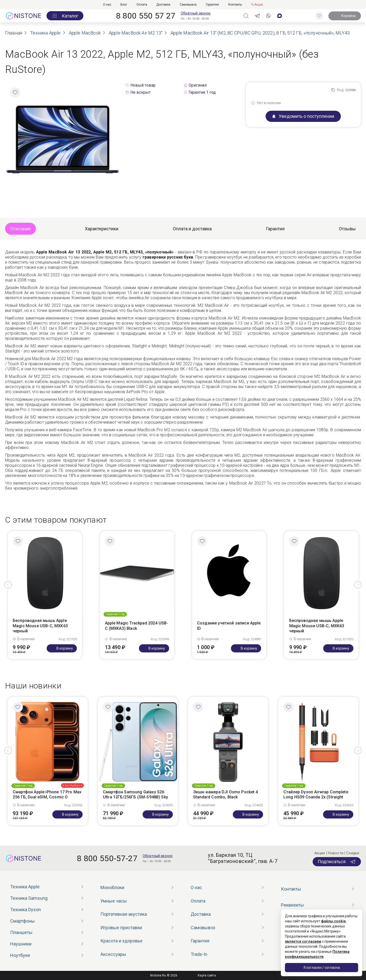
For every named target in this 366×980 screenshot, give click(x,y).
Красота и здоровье (121, 941)
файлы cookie (333, 921)
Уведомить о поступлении (303, 116)
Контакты (235, 5)
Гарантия (212, 5)
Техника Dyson (26, 910)
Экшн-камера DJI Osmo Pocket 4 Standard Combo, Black (226, 795)
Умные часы (114, 901)
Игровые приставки (121, 928)
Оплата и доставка (192, 229)
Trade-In (199, 954)
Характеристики (102, 229)
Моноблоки (112, 887)
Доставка (163, 5)
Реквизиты (292, 905)
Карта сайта (207, 975)
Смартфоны (22, 921)
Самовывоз (188, 5)
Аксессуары (113, 954)
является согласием (303, 941)
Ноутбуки (20, 955)
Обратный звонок (196, 13)
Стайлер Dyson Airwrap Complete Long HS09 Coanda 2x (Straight (316, 795)
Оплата (142, 5)
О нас (107, 5)
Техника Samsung (29, 898)
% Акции (257, 5)
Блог (124, 5)
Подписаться (337, 862)
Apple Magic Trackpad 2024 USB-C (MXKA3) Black (137, 626)
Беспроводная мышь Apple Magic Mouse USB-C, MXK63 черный (40, 626)
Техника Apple (25, 887)
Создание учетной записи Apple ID (229, 626)
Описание (20, 229)
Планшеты (21, 932)
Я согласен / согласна (322, 968)
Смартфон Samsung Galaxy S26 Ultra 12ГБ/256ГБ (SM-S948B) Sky (135, 795)
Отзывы (347, 229)
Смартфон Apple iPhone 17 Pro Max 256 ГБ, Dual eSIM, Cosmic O (47, 795)
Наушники (21, 944)
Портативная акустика (124, 914)
